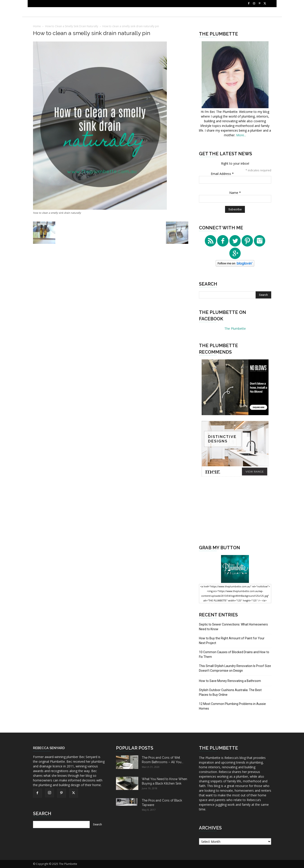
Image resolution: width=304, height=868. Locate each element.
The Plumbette (235, 328)
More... (241, 135)
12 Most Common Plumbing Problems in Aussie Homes (232, 706)
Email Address (222, 174)
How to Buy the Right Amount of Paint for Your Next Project (232, 641)
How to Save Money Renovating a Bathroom (230, 681)
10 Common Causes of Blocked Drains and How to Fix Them (234, 654)
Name (235, 193)
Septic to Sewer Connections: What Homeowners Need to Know (233, 627)
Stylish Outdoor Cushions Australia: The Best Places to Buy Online (230, 692)
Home (37, 26)
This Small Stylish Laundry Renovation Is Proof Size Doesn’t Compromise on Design (235, 668)
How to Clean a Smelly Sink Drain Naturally (72, 26)
